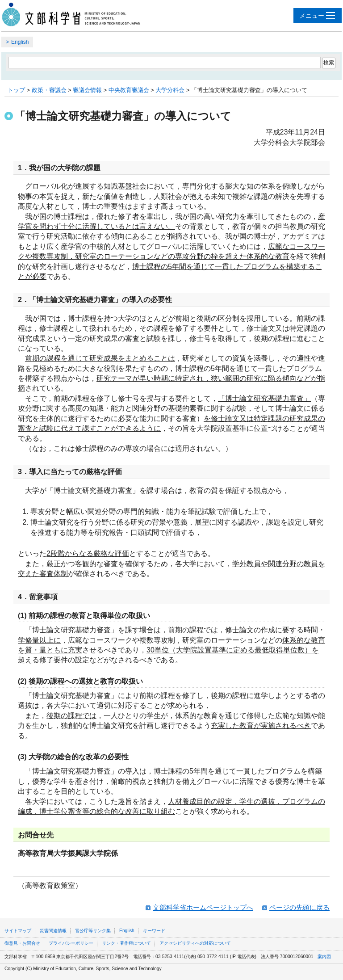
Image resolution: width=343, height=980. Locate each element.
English (20, 42)
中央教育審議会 (129, 90)
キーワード (154, 931)
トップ (16, 90)
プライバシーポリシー (71, 943)
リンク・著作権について (126, 943)
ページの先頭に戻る (299, 907)
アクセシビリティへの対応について (195, 943)
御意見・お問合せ (22, 943)
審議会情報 (87, 90)
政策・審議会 (49, 90)
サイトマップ (18, 931)
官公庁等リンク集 (93, 931)
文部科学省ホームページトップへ (203, 907)
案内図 (324, 957)
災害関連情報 (53, 931)
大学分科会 (170, 90)
